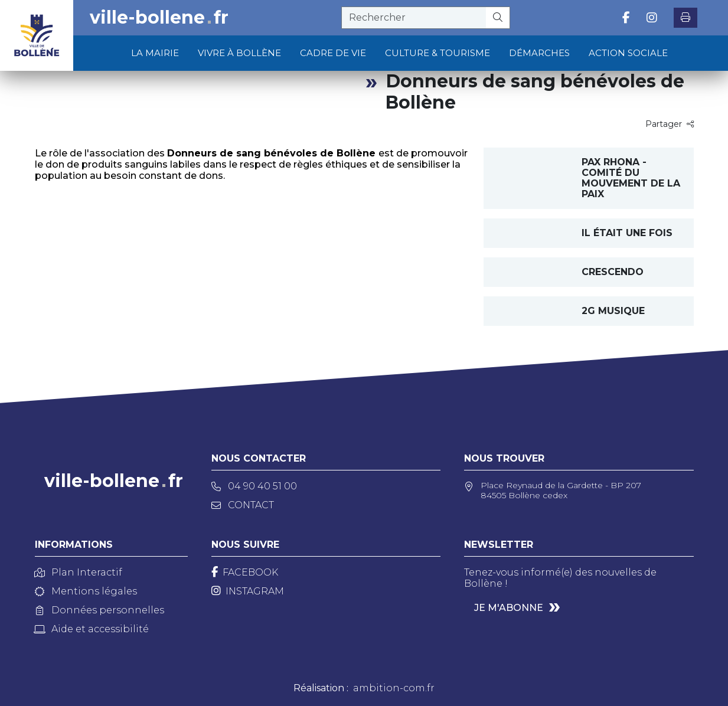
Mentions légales (86, 591)
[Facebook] (245, 572)
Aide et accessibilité (92, 629)
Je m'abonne (509, 608)
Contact (243, 505)
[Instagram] (248, 591)
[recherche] (414, 18)
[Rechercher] (498, 18)
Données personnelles (99, 610)
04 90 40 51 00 (254, 486)
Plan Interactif (79, 572)
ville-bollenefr (159, 18)
